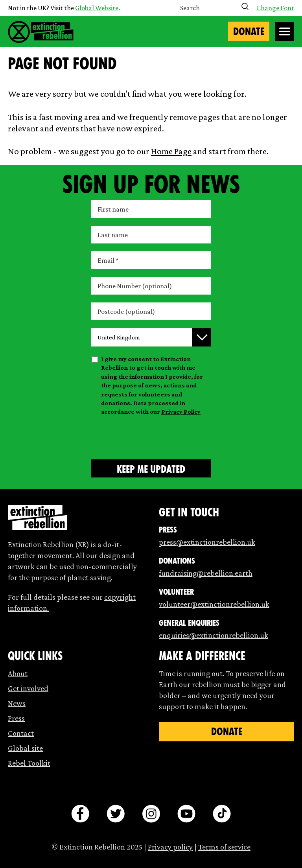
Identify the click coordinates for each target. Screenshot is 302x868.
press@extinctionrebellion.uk (207, 542)
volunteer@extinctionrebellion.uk (214, 604)
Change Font (275, 8)
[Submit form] (151, 468)
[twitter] (116, 814)
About (18, 673)
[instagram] (151, 814)
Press (16, 718)
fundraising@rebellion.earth (206, 573)
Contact (21, 733)
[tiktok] (222, 814)
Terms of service (224, 847)
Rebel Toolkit (29, 763)
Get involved (28, 688)
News (17, 703)
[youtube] (186, 814)
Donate (249, 31)
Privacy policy (170, 847)
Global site (25, 748)
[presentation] (151, 436)
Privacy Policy (181, 412)
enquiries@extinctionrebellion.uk (214, 635)
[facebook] (80, 814)
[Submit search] (245, 6)
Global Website (97, 8)
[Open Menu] (285, 31)
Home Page (171, 151)
